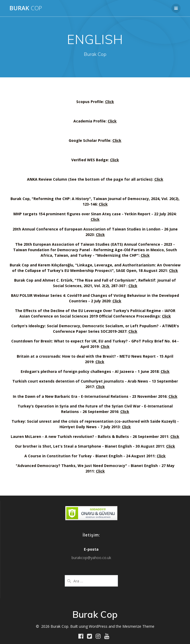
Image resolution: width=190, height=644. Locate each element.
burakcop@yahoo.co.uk (91, 558)
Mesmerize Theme (138, 626)
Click (110, 102)
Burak (26, 8)
